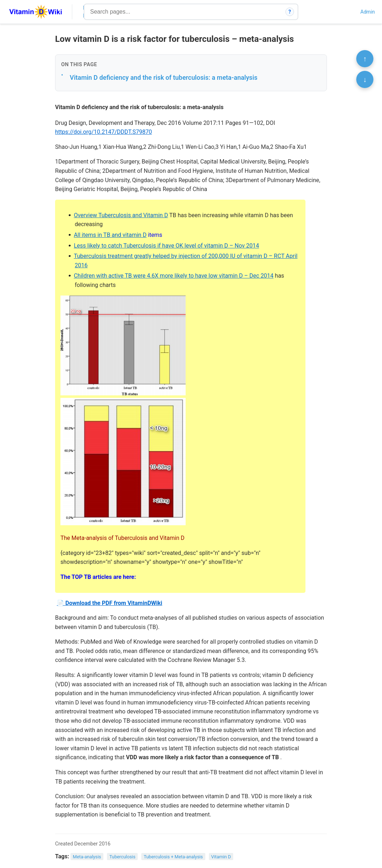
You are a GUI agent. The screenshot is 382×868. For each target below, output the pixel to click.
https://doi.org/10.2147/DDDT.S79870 (104, 132)
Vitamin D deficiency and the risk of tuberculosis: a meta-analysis (164, 77)
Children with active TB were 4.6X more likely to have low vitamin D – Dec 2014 (173, 276)
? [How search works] (290, 12)
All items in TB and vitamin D (110, 235)
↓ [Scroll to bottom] (365, 79)
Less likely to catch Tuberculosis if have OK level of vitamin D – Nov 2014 (166, 246)
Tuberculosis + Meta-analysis (173, 857)
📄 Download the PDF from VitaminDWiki (110, 603)
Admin (368, 12)
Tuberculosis (123, 857)
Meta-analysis (87, 857)
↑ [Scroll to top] (365, 59)
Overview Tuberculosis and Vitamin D (121, 215)
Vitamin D (221, 857)
